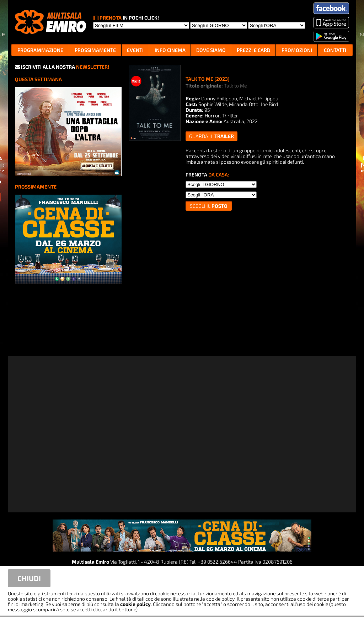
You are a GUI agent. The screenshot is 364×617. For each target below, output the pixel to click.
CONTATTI (335, 50)
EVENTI (135, 50)
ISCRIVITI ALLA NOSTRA (62, 67)
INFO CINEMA (170, 50)
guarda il (212, 136)
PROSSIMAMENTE (95, 50)
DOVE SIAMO (211, 50)
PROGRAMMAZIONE (40, 50)
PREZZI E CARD (253, 50)
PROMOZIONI (297, 50)
